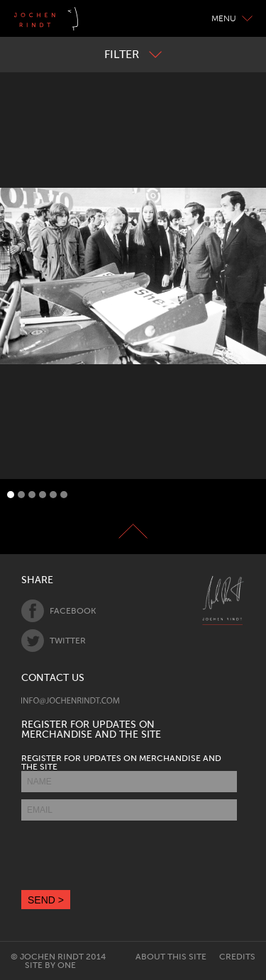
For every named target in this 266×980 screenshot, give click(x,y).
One (67, 965)
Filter (133, 54)
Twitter (54, 641)
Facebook (59, 611)
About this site (171, 957)
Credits (237, 957)
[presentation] (129, 855)
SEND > (46, 900)
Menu (232, 18)
